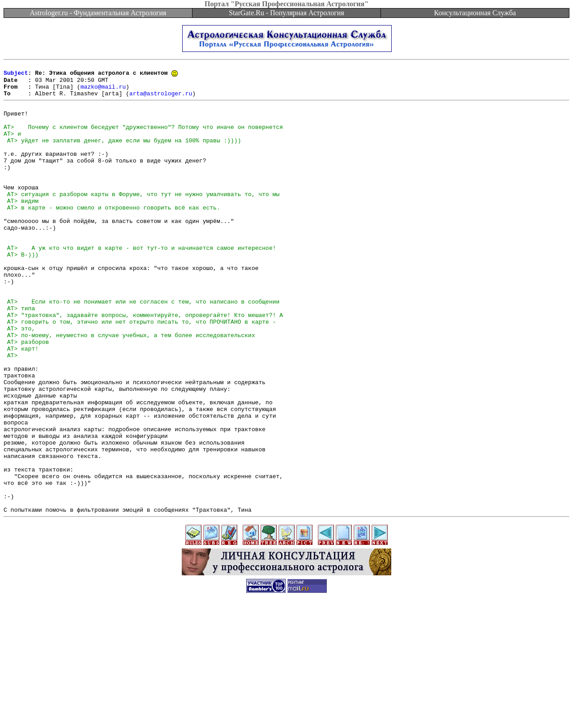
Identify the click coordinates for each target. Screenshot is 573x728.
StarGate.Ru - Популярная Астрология (286, 13)
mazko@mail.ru (103, 91)
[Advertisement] (286, 708)
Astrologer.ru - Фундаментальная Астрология (98, 13)
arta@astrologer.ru (161, 99)
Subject (16, 75)
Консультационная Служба (475, 13)
